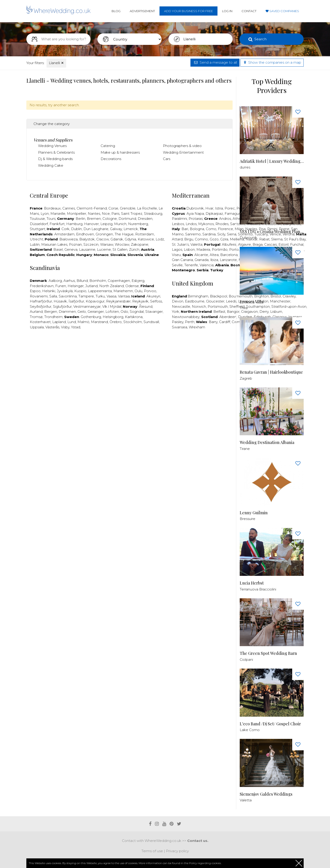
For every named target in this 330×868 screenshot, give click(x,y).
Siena (232, 234)
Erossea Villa (252, 302)
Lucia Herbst (252, 583)
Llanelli (56, 63)
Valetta (196, 244)
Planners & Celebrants (56, 152)
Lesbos (178, 224)
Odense (132, 286)
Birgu (189, 239)
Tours (51, 219)
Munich (120, 224)
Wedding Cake (51, 165)
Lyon (45, 214)
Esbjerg (138, 281)
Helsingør (76, 286)
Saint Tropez (132, 214)
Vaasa (111, 296)
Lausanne (87, 249)
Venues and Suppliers (53, 140)
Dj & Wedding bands (55, 159)
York (176, 312)
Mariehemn (123, 291)
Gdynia (130, 239)
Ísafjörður (76, 301)
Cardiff (225, 322)
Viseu (176, 255)
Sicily (221, 234)
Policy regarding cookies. (205, 863)
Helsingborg (113, 317)
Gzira (224, 239)
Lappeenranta (100, 291)
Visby (65, 327)
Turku (100, 296)
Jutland (91, 286)
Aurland (36, 312)
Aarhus (69, 281)
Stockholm (133, 322)
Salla (53, 296)
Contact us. (198, 841)
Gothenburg (91, 317)
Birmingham (198, 296)
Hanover (91, 224)
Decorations (111, 159)
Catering (108, 146)
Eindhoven (85, 234)
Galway (116, 229)
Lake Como (250, 730)
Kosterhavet (40, 322)
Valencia (207, 265)
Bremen (94, 219)
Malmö (83, 322)
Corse (113, 208)
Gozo (214, 239)
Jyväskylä (65, 291)
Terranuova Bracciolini (258, 589)
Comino (201, 239)
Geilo (82, 312)
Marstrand (99, 322)
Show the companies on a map (272, 62)
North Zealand (111, 286)
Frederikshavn (42, 286)
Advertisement (142, 11)
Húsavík (60, 301)
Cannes (69, 208)
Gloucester (215, 301)
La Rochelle (147, 208)
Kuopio (80, 291)
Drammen (67, 312)
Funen (61, 286)
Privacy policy (177, 851)
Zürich (134, 249)
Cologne (110, 219)
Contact (249, 11)
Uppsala (37, 327)
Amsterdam (64, 234)
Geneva (71, 249)
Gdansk (117, 239)
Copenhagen (119, 281)
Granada (202, 260)
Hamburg (74, 224)
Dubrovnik (195, 208)
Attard (177, 239)
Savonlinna (68, 296)
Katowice (146, 239)
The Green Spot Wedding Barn (268, 653)
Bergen (51, 312)
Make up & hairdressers (120, 152)
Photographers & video (182, 146)
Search (260, 39)
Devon (178, 301)
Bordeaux (52, 208)
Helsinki (49, 291)
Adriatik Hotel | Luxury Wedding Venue (272, 161)
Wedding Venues (52, 146)
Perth (190, 322)
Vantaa (124, 296)
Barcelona (229, 255)
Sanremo (193, 234)
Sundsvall (151, 322)
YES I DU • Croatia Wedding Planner (272, 232)
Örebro (116, 322)
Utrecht (36, 239)
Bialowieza (69, 239)
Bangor (233, 312)
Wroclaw (122, 244)
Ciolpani (246, 660)
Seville (177, 265)
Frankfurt (57, 224)
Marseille (58, 214)
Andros (225, 219)
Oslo (124, 312)
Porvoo (150, 291)
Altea (214, 255)
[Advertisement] (129, 347)
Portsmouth (218, 306)
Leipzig (106, 224)
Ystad (76, 327)
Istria (219, 208)
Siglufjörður (62, 306)
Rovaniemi (39, 296)
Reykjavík (140, 301)
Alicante (201, 255)
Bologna (197, 229)
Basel (58, 249)
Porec (230, 208)
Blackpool (219, 296)
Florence (225, 229)
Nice (106, 214)
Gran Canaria (182, 260)
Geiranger (96, 312)
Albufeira (229, 244)
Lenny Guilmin (254, 513)
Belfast (219, 312)
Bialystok (87, 239)
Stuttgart (37, 229)
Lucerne (104, 249)
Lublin (35, 244)
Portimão (220, 249)
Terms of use (152, 851)
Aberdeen (228, 317)
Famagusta (234, 214)
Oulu (138, 291)
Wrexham (197, 327)
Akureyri (153, 296)
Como (211, 229)
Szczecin (91, 244)
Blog (116, 11)
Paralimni (179, 219)
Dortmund (127, 219)
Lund (72, 322)
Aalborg (55, 281)
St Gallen (120, 249)
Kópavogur (95, 301)
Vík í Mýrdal (112, 306)
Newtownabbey (186, 317)
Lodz (160, 239)
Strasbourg (153, 214)
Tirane (245, 449)
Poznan (75, 244)
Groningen (104, 234)
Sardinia (209, 234)
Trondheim (53, 317)
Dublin (76, 229)
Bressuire (247, 519)
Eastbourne (195, 301)
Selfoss (156, 301)
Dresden (145, 219)
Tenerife (191, 265)
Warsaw (107, 244)
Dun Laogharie (96, 229)
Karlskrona (134, 317)
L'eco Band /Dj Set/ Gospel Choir (270, 724)
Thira (244, 308)
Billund (82, 281)
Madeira (203, 249)
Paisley (178, 322)
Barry (213, 322)
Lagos (177, 249)
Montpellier (77, 214)
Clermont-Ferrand (92, 208)
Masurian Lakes (54, 244)
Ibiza (214, 260)
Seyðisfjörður (41, 306)
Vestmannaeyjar (87, 306)
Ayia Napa (195, 214)
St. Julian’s (180, 244)
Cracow (103, 239)
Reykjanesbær (118, 301)
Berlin (80, 219)
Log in (227, 11)
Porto (234, 249)
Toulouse (37, 219)
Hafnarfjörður (41, 301)
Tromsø (36, 317)
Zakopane (140, 244)
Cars (167, 159)
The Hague (124, 234)
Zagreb (246, 378)
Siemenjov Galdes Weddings (266, 794)
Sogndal (137, 312)
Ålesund (146, 306)
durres (245, 167)
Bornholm (98, 281)
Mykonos (206, 224)
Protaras (196, 219)
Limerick (131, 229)
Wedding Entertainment (183, 152)
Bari (185, 229)
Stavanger (154, 312)
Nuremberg (138, 224)
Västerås (52, 327)
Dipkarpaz (214, 214)
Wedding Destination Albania (267, 442)
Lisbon (189, 249)
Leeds (231, 301)
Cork (65, 229)
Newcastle (181, 306)
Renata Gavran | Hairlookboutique (271, 372)
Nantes (94, 214)
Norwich (199, 306)
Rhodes (222, 224)
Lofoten (112, 312)
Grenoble (128, 208)
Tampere (86, 296)
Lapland (59, 322)
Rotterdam (145, 234)
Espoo (35, 291)
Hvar (209, 208)
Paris (115, 214)
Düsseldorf (39, 224)
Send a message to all (215, 62)
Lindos (191, 224)
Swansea (180, 327)
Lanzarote (228, 260)
